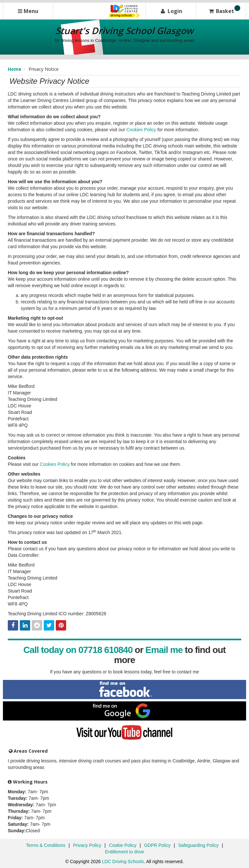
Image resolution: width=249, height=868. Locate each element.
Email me (164, 650)
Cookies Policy (141, 130)
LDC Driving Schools (123, 862)
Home (15, 69)
